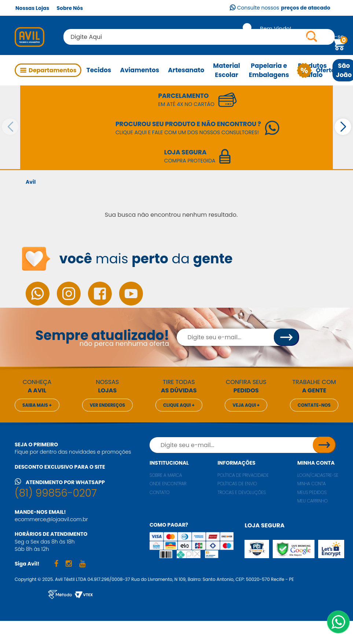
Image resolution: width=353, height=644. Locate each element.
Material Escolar (226, 70)
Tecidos (99, 70)
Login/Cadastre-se (318, 475)
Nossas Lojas (32, 8)
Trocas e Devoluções (241, 492)
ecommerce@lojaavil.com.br (51, 519)
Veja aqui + (246, 405)
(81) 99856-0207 (56, 493)
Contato (160, 492)
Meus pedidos (312, 492)
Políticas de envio (237, 484)
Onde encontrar (168, 484)
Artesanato (186, 70)
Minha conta (316, 463)
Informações (236, 463)
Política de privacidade (243, 475)
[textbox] (199, 37)
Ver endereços (108, 405)
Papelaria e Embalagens (269, 70)
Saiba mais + (37, 405)
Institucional (169, 463)
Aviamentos (139, 70)
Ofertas (325, 70)
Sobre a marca (166, 475)
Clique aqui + (179, 405)
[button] (343, 127)
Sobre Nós (70, 8)
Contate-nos (314, 405)
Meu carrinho (312, 501)
